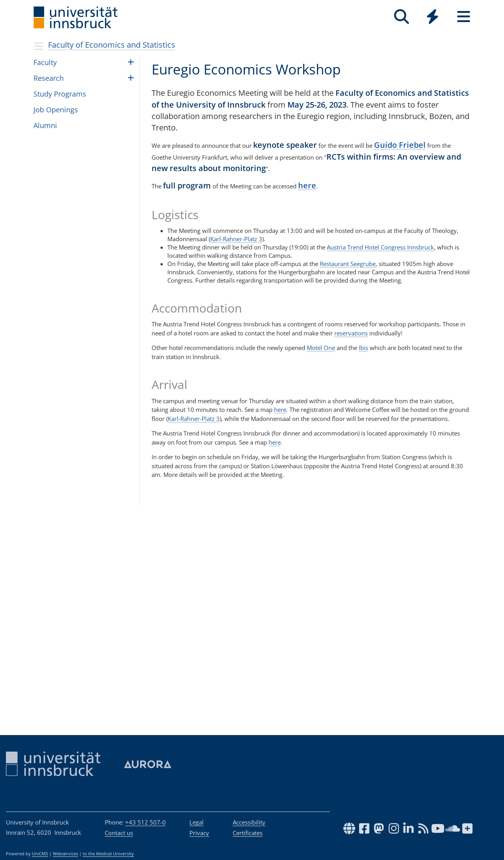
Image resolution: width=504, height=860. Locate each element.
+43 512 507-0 (145, 822)
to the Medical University (108, 854)
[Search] (401, 17)
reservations (351, 333)
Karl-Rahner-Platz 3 (236, 239)
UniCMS (40, 854)
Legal (196, 822)
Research (49, 78)
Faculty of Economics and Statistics (112, 45)
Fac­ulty (45, 62)
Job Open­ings (56, 110)
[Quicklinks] (433, 17)
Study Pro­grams (60, 94)
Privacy (199, 833)
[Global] (433, 18)
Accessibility (249, 822)
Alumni (45, 125)
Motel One (321, 348)
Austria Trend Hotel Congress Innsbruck (380, 247)
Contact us (119, 833)
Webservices (65, 854)
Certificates (248, 833)
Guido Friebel (400, 145)
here (307, 185)
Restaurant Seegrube (348, 264)
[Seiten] (464, 17)
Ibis (363, 348)
